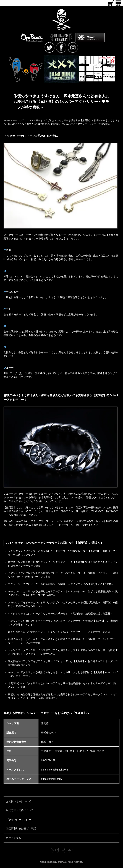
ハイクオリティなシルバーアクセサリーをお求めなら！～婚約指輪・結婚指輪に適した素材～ (60, 613)
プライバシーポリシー (19, 820)
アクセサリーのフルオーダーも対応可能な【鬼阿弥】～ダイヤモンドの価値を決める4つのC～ (61, 584)
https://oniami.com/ (52, 779)
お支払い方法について (19, 801)
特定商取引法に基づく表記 (21, 828)
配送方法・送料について (20, 810)
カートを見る (14, 838)
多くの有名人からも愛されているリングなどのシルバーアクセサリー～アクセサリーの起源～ (60, 632)
